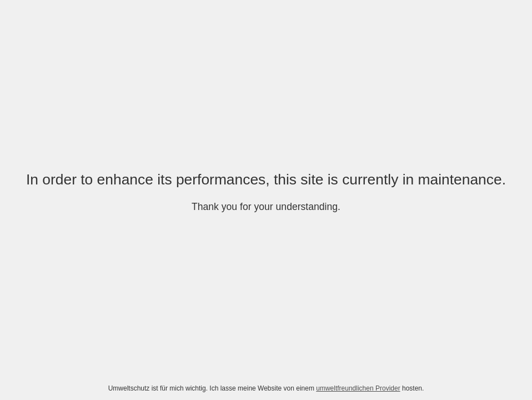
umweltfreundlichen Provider (358, 388)
